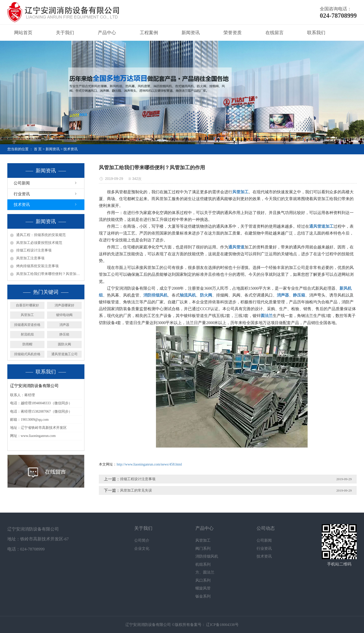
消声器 (64, 325)
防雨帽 (27, 344)
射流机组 (27, 334)
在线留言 (275, 33)
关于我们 (65, 33)
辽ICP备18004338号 (222, 625)
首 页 (38, 149)
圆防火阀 (64, 344)
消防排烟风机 (207, 556)
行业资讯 (22, 194)
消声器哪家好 (64, 305)
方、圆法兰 (205, 572)
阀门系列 (203, 548)
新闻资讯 (191, 33)
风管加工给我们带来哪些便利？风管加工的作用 (49, 274)
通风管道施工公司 (64, 354)
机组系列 (203, 564)
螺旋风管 (203, 588)
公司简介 (142, 540)
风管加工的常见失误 (136, 490)
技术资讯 (71, 149)
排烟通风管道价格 (27, 325)
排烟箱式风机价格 (27, 354)
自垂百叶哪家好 (27, 305)
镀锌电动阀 (64, 315)
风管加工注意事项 (30, 258)
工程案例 (149, 33)
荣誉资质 (233, 33)
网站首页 (23, 33)
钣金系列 (203, 596)
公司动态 (266, 528)
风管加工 (27, 315)
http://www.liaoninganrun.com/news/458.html (149, 464)
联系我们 (316, 33)
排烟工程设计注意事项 (34, 250)
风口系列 (203, 580)
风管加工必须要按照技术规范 (39, 243)
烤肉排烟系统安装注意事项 (37, 266)
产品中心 (107, 33)
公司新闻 (22, 183)
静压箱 (64, 334)
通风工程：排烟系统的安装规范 (41, 235)
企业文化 (142, 548)
